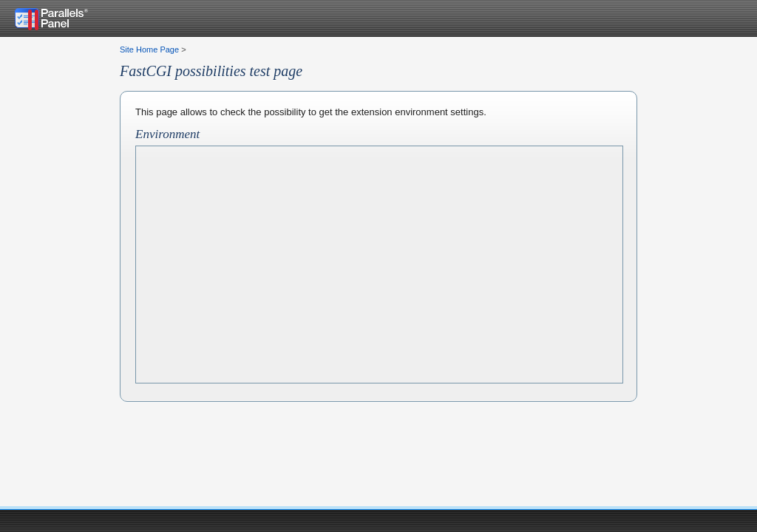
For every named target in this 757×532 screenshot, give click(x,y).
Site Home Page (149, 50)
